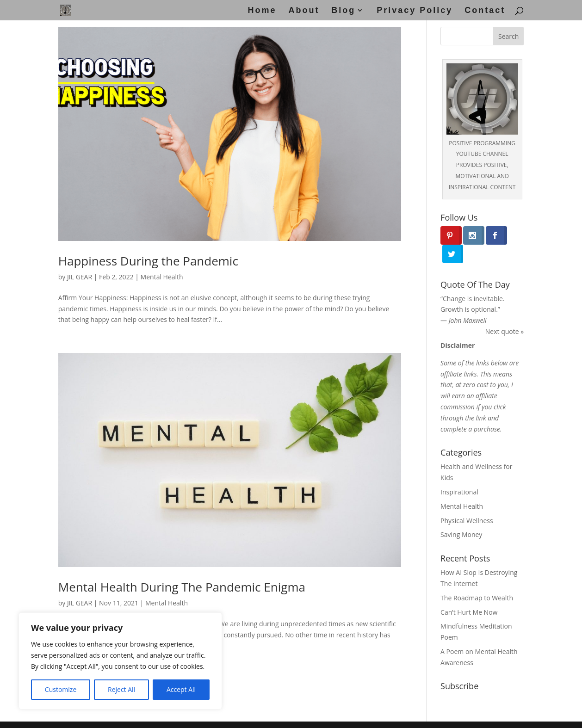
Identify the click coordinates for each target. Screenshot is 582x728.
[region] (120, 661)
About (304, 11)
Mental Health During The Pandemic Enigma (182, 587)
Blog (343, 11)
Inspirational (459, 473)
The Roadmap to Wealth (477, 579)
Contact (485, 11)
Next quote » (505, 313)
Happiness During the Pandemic (148, 261)
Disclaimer (232, 715)
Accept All (181, 689)
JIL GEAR (80, 277)
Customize (61, 689)
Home (262, 11)
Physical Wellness (467, 502)
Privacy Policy (415, 11)
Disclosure (325, 715)
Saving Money (461, 516)
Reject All (121, 689)
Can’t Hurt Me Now (469, 593)
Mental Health (162, 277)
